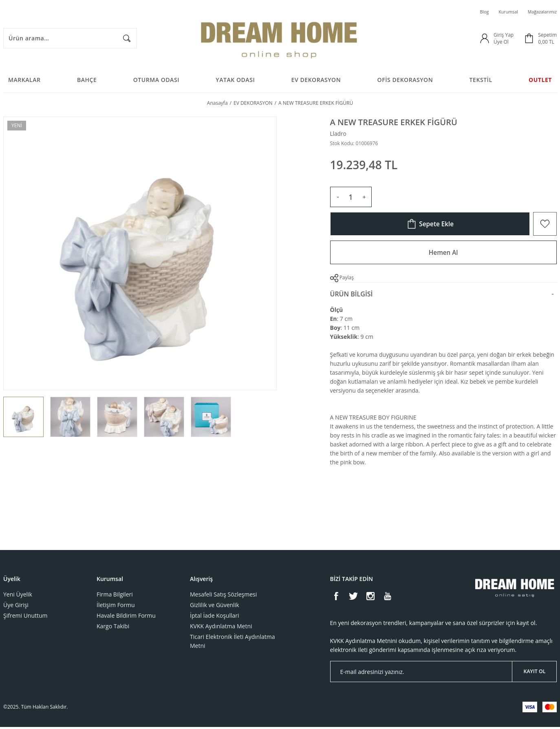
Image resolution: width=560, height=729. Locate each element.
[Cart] (540, 39)
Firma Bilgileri (115, 596)
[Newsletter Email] (444, 674)
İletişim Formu (116, 607)
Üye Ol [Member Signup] (501, 42)
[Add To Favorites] (545, 226)
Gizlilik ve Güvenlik (215, 607)
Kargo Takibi (113, 628)
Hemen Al (443, 254)
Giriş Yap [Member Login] (504, 35)
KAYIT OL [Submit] (535, 673)
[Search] (70, 39)
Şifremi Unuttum (25, 617)
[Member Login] (485, 39)
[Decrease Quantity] (338, 199)
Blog (478, 12)
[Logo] (280, 39)
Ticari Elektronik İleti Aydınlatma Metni (232, 643)
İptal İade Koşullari (215, 617)
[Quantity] (351, 199)
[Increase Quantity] (364, 199)
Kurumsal (503, 12)
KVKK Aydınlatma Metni (221, 628)
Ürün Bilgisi (352, 296)
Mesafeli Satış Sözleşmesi (223, 596)
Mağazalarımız (540, 12)
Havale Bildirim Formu (126, 617)
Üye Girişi (16, 607)
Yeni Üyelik (18, 596)
